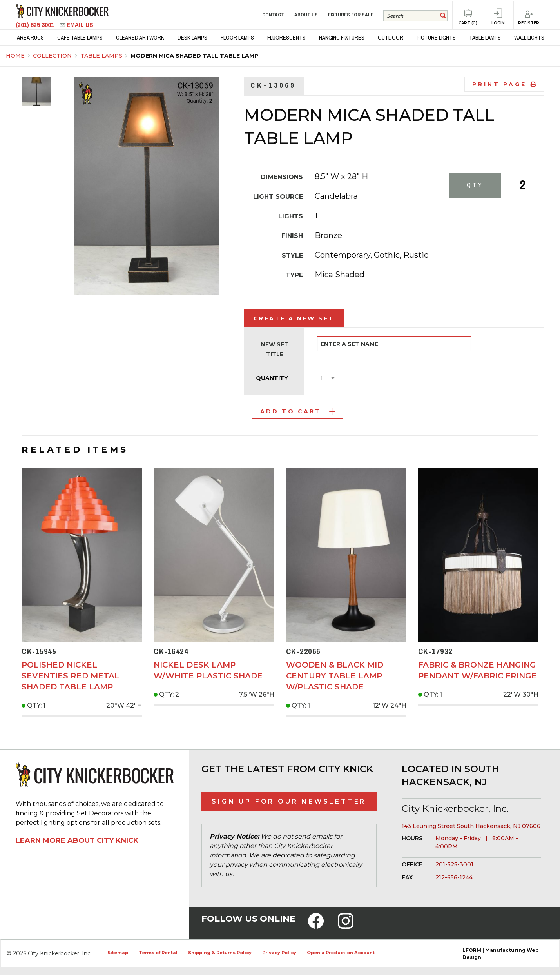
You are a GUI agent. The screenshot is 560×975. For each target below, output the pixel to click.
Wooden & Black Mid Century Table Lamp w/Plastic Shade (335, 676)
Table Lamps (102, 56)
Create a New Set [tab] (294, 318)
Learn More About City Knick (77, 840)
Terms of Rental (158, 953)
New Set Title (275, 349)
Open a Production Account (341, 953)
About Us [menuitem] (306, 15)
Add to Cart (298, 411)
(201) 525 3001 (36, 25)
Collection (53, 56)
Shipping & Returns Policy (220, 953)
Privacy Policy (279, 953)
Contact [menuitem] (273, 15)
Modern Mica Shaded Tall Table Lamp (194, 56)
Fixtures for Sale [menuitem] (351, 15)
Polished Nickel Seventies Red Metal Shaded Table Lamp (71, 676)
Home (15, 56)
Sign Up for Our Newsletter (289, 801)
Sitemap (118, 953)
